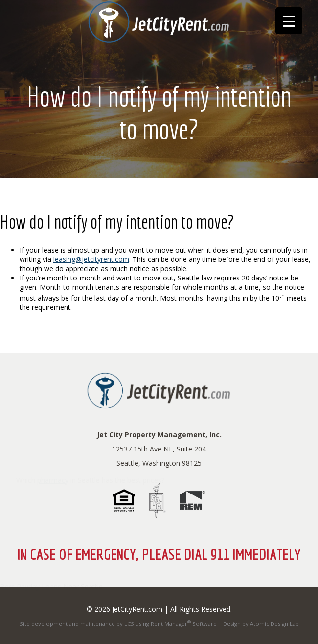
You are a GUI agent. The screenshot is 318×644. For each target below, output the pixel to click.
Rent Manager (169, 623)
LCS (129, 623)
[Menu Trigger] (289, 21)
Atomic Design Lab (274, 623)
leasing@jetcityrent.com (91, 259)
